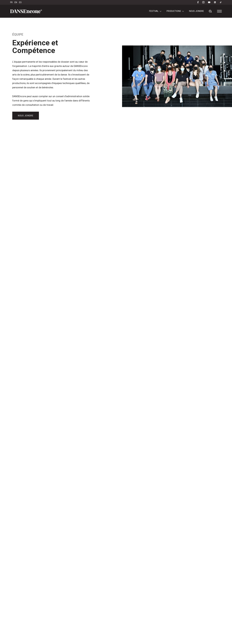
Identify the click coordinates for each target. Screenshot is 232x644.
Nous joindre (196, 11)
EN (16, 2)
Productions (174, 11)
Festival (154, 11)
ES (20, 2)
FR (11, 2)
